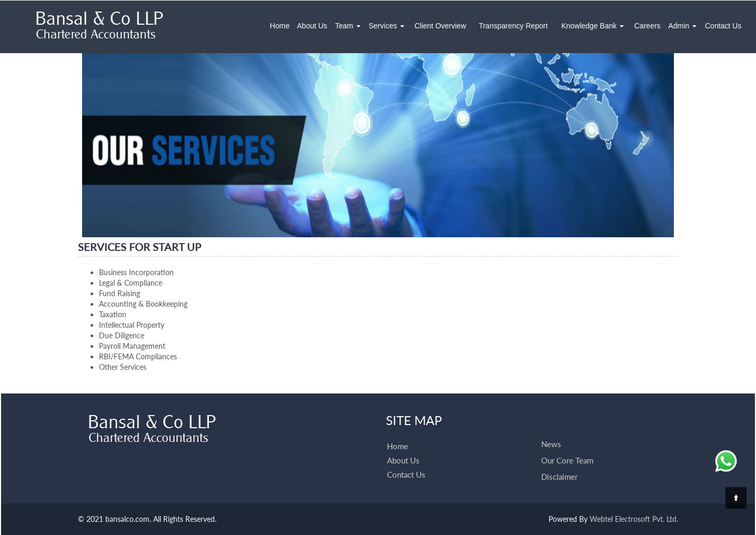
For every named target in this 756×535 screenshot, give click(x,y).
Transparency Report (513, 26)
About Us (312, 26)
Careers (648, 26)
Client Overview (440, 26)
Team (348, 26)
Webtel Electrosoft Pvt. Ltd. (634, 519)
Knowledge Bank (593, 26)
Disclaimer (559, 465)
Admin (682, 26)
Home (280, 26)
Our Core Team (567, 448)
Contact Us (723, 26)
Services (386, 26)
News (551, 432)
